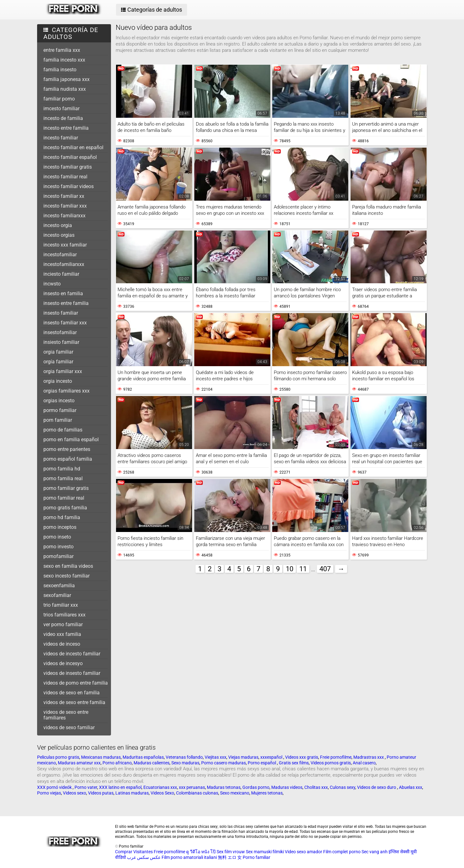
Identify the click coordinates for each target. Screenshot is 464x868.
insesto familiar (61, 313)
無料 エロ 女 (230, 857)
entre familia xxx (62, 50)
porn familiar (58, 420)
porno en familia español (71, 439)
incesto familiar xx (64, 196)
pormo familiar (60, 410)
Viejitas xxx (215, 757)
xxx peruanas (192, 787)
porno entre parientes (67, 449)
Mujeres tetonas (267, 793)
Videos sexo (75, 793)
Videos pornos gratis (331, 763)
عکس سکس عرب (144, 857)
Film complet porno (342, 852)
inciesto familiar (61, 274)
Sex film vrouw (231, 852)
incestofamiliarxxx (64, 264)
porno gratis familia (65, 508)
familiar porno (59, 99)
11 (303, 569)
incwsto (52, 284)
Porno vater (86, 787)
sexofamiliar (57, 595)
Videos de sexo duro (377, 787)
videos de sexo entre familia (74, 702)
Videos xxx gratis (302, 757)
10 (290, 569)
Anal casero (364, 763)
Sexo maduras (185, 763)
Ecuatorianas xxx (160, 787)
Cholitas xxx (316, 787)
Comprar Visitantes (134, 852)
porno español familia (68, 459)
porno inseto (57, 537)
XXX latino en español (120, 787)
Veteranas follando (184, 757)
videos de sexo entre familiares (66, 715)
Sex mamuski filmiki (265, 852)
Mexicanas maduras (101, 757)
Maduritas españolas (143, 757)
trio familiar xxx (61, 605)
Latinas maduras (132, 793)
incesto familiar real (65, 177)
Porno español (262, 763)
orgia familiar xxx (63, 371)
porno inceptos (60, 527)
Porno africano (117, 763)
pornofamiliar (58, 556)
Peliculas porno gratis (58, 757)
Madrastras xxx (369, 757)
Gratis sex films (294, 763)
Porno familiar (257, 857)
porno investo (58, 547)
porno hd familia (62, 517)
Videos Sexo (162, 793)
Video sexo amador (304, 852)
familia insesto (60, 70)
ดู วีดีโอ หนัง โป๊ (201, 852)
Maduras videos (287, 787)
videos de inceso (62, 644)
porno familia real (63, 478)
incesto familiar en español (73, 147)
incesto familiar (61, 138)
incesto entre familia (66, 128)
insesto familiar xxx (65, 323)
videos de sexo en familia (72, 693)
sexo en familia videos (68, 566)
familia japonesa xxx (66, 79)
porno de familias (63, 430)
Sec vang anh (375, 852)
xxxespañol (272, 757)
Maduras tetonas (224, 787)
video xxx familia (62, 634)
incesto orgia (58, 225)
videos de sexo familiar (69, 727)
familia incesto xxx (64, 60)
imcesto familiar (61, 108)
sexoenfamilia (59, 586)
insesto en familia (63, 293)
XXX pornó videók (55, 787)
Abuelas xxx (411, 787)
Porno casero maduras (224, 763)
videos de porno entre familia (76, 683)
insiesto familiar (61, 342)
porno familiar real (64, 498)
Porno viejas (49, 793)
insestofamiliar (60, 332)
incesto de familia (63, 118)
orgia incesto (58, 381)
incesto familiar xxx (65, 206)
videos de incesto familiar (72, 654)
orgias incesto (59, 401)
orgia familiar (58, 352)
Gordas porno (256, 787)
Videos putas (101, 793)
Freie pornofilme (336, 757)
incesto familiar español (70, 157)
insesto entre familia (66, 303)
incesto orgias (59, 235)
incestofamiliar (60, 255)
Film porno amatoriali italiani (189, 857)
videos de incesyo (63, 663)
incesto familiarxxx (64, 216)
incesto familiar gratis (68, 167)
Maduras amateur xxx (79, 763)
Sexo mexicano (235, 793)
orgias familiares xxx (66, 391)
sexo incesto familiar (66, 576)
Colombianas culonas (197, 793)
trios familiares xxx (64, 615)
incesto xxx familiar (65, 245)
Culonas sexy (342, 787)
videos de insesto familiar (72, 673)
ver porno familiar (63, 624)
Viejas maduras (243, 757)
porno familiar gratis (66, 488)
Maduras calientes (152, 763)
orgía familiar (58, 362)
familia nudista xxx (65, 89)
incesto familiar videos (69, 186)
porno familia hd (62, 469)
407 (325, 569)
